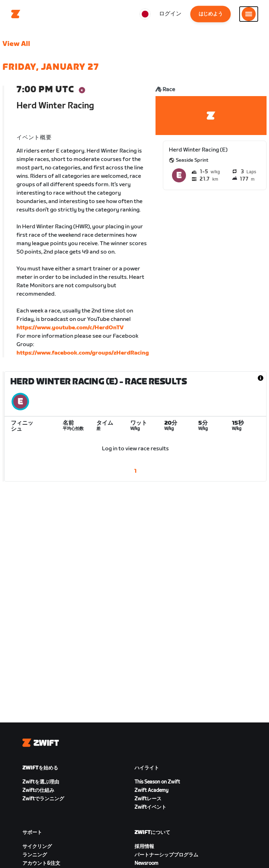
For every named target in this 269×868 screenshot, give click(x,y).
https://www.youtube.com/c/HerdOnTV (70, 328)
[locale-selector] (145, 14)
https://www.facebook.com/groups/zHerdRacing (83, 353)
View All (16, 44)
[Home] (16, 14)
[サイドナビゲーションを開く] (249, 14)
